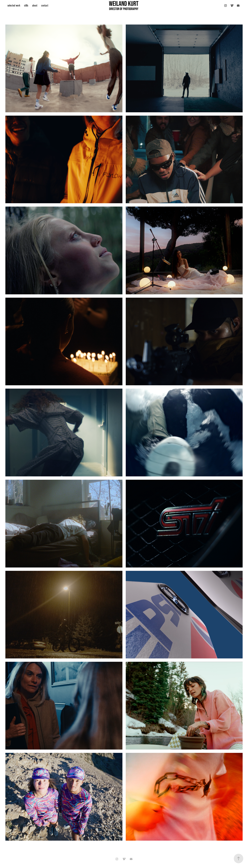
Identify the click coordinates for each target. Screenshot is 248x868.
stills (26, 6)
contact (45, 6)
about (35, 6)
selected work (14, 6)
